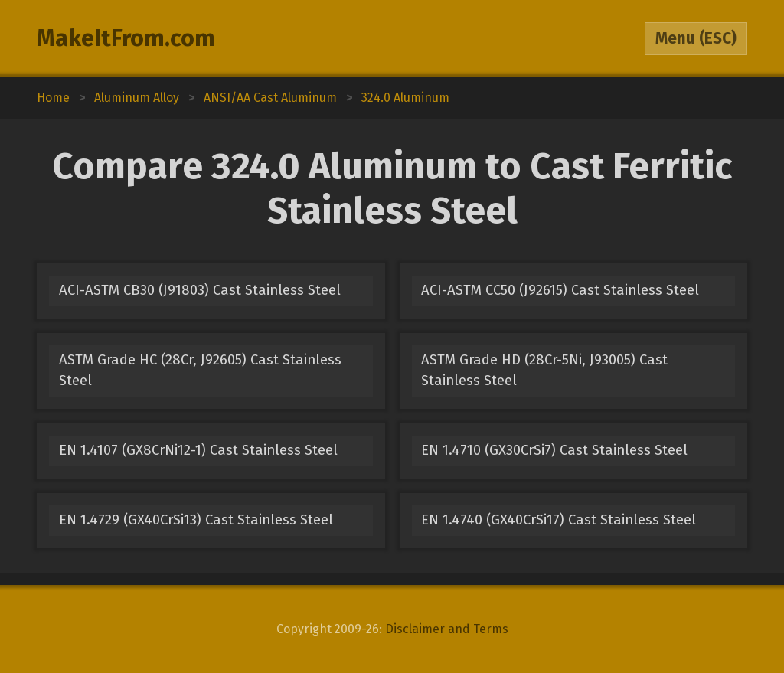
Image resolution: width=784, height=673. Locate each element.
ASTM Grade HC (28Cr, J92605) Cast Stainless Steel (200, 370)
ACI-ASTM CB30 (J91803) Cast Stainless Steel (200, 290)
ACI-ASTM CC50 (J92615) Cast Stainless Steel (560, 290)
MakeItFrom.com (126, 38)
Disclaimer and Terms (447, 629)
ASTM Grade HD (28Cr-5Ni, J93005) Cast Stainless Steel (544, 370)
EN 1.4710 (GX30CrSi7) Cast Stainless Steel (554, 450)
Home (53, 98)
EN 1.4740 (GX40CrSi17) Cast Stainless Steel (559, 520)
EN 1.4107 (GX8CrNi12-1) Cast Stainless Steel (198, 450)
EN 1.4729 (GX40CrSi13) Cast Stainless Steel (196, 520)
